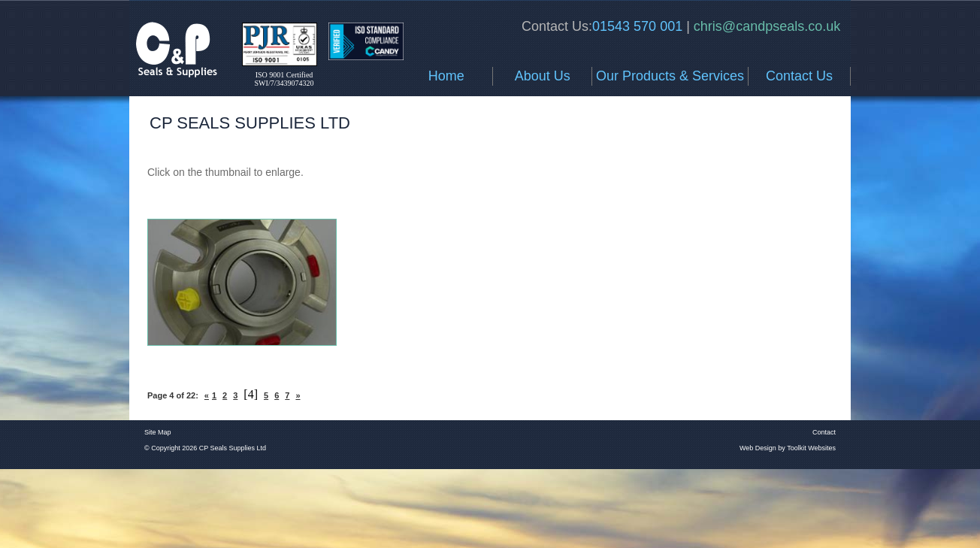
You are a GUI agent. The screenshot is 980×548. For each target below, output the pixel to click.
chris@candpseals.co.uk (765, 26)
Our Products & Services (670, 76)
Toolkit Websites (811, 448)
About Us (543, 76)
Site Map (158, 432)
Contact (824, 432)
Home (446, 76)
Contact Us (799, 76)
